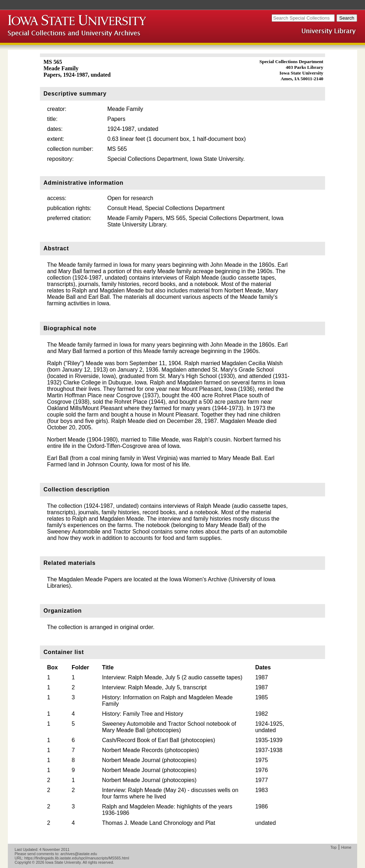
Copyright (23, 862)
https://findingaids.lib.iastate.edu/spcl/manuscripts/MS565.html (77, 858)
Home (346, 847)
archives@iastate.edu (79, 854)
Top (333, 847)
